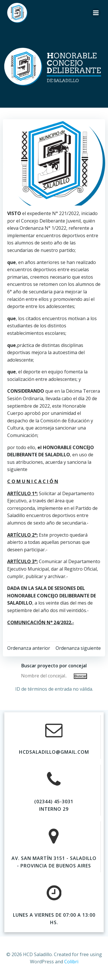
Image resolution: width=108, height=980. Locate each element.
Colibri (71, 962)
